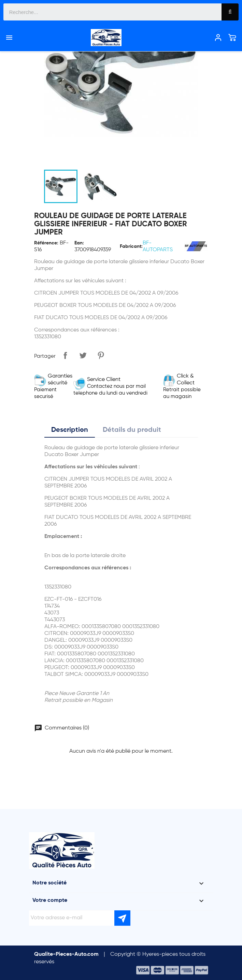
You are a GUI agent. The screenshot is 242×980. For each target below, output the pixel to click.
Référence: (46, 243)
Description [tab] (70, 430)
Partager (65, 355)
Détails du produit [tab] (132, 430)
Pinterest (101, 355)
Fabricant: (131, 246)
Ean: (79, 243)
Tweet (83, 355)
